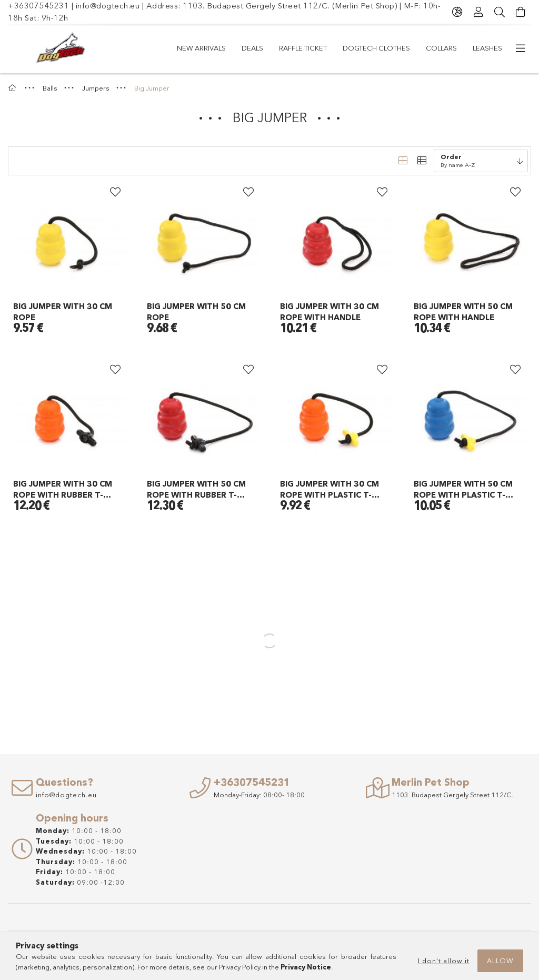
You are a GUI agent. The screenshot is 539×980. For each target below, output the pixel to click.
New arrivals (201, 48)
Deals (252, 48)
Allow (500, 961)
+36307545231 (38, 6)
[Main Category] (14, 88)
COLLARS (441, 48)
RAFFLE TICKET (303, 48)
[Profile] (478, 12)
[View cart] (521, 12)
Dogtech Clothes (376, 48)
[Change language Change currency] (457, 12)
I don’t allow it (444, 961)
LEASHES (487, 48)
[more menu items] (521, 48)
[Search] (500, 12)
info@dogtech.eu (108, 6)
